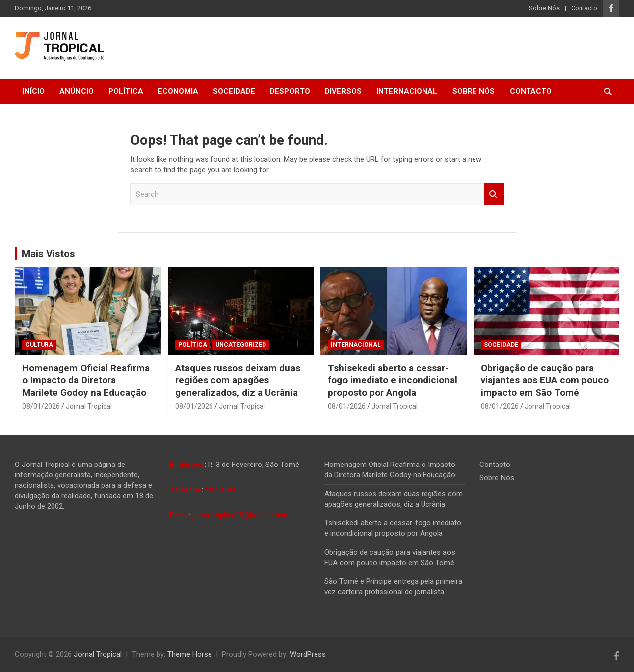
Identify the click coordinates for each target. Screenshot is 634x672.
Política (126, 91)
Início (33, 91)
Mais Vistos (49, 254)
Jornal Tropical (89, 406)
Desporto (290, 91)
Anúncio (77, 91)
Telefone (186, 490)
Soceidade (234, 91)
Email (179, 515)
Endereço (187, 465)
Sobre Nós (544, 8)
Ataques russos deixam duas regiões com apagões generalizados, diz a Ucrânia (238, 380)
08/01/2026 (41, 406)
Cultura (39, 345)
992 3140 (220, 490)
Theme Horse (190, 654)
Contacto (584, 8)
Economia (178, 91)
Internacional (407, 91)
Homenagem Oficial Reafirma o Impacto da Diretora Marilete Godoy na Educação (86, 380)
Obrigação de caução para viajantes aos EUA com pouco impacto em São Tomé (545, 380)
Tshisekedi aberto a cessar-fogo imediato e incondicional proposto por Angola (393, 380)
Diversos (343, 91)
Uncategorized (241, 345)
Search (494, 194)
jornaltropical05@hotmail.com (241, 515)
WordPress (308, 654)
